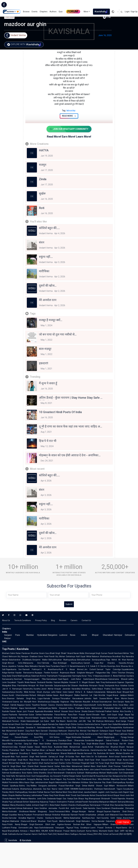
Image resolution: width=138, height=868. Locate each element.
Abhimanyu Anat (112, 721)
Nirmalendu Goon (23, 776)
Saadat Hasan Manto (37, 747)
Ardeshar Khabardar (61, 815)
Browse (26, 12)
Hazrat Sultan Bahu (57, 766)
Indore (84, 635)
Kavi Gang (23, 744)
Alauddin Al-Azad (91, 702)
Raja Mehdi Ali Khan (116, 660)
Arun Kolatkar (121, 686)
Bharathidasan (101, 679)
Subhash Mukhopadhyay (88, 773)
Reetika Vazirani (53, 682)
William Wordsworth (118, 786)
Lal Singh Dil (61, 757)
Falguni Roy (61, 779)
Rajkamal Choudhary (19, 753)
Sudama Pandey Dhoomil (20, 718)
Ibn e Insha (80, 734)
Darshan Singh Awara (118, 760)
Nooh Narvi (35, 731)
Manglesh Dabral (103, 740)
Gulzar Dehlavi (35, 715)
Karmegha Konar (80, 676)
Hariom (35, 834)
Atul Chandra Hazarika (113, 663)
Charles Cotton (65, 763)
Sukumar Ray (100, 782)
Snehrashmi (62, 802)
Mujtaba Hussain (69, 682)
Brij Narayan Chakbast (28, 656)
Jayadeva (12, 666)
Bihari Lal (44, 750)
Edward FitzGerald (96, 711)
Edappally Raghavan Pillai (63, 702)
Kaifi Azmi (43, 834)
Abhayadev (107, 705)
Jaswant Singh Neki (30, 757)
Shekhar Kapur (17, 708)
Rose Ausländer (55, 747)
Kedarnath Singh (73, 821)
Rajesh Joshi (69, 679)
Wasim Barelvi (66, 721)
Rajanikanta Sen (14, 669)
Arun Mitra (97, 779)
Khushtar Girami (38, 653)
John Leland (95, 770)
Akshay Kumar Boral (45, 779)
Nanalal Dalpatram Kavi (109, 821)
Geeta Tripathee (33, 705)
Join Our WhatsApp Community (69, 129)
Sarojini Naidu (124, 702)
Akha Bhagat (72, 811)
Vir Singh (11, 766)
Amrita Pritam (26, 770)
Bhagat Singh (28, 824)
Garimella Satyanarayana (56, 686)
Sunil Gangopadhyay (40, 776)
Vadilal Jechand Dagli (34, 805)
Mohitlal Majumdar (111, 779)
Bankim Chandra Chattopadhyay (75, 805)
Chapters (44, 12)
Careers (74, 620)
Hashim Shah (38, 763)
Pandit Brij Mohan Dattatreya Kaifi (64, 656)
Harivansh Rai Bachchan (95, 753)
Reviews (63, 620)
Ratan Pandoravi (23, 653)
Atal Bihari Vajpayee (91, 824)
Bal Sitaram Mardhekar (78, 686)
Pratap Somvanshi (19, 828)
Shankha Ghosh (46, 773)
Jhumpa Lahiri (49, 692)
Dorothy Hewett (68, 734)
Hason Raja (29, 782)
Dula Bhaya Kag (81, 799)
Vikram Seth (120, 708)
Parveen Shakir (19, 721)
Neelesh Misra (64, 834)
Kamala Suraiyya (51, 698)
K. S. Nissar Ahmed (73, 669)
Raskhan (36, 750)
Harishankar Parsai (51, 715)
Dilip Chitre (112, 673)
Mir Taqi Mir (89, 721)
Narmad (12, 808)
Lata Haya (34, 828)
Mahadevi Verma (89, 821)
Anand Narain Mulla (76, 653)
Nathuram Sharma (67, 731)
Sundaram (106, 808)
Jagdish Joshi (104, 792)
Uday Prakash (20, 747)
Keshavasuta (111, 682)
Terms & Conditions (23, 620)
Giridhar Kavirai (52, 744)
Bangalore (53, 635)
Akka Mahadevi (31, 666)
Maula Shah (84, 760)
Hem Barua (14, 770)
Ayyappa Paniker (42, 673)
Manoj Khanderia (17, 805)
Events (35, 12)
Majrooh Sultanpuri (100, 731)
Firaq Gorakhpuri (82, 828)
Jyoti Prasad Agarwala (33, 711)
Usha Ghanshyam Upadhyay (115, 718)
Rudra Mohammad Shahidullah (99, 708)
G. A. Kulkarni (87, 692)
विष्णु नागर (46, 737)
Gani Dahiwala (83, 795)
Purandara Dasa (58, 666)
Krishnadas (76, 737)
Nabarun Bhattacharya (102, 656)
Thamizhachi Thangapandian (59, 676)
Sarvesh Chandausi (49, 731)
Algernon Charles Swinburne (41, 818)
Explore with (25, 45)
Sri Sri (94, 757)
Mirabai (95, 744)
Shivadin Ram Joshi (102, 715)
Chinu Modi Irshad (75, 792)
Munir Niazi (28, 760)
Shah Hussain (40, 766)
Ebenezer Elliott (43, 824)
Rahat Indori (62, 692)
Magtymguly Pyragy (115, 737)
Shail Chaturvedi (79, 728)
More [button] (86, 12)
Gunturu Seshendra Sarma (89, 724)
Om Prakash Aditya (76, 718)
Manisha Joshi (35, 799)
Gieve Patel (43, 656)
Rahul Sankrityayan (85, 679)
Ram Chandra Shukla (61, 728)
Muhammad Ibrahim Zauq (18, 731)
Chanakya (62, 740)
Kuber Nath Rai (52, 721)
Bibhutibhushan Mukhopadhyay (62, 660)
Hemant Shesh (14, 724)
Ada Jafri (78, 721)
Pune (18, 635)
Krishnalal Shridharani (19, 811)
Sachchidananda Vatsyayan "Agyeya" (56, 828)
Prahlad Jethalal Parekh (78, 802)
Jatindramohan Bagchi (45, 782)
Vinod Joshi (125, 795)
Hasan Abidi (59, 695)
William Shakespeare (112, 824)
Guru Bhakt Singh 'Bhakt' (56, 653)
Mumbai (30, 635)
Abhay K (10, 779)
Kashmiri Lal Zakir (89, 695)
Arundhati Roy (119, 656)
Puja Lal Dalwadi (16, 802)
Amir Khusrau (122, 666)
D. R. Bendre (101, 666)
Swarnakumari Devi (108, 702)
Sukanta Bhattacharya (22, 789)
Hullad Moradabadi (120, 724)
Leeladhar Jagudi (40, 724)
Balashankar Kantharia (80, 818)
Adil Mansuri (22, 799)
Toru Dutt (62, 770)
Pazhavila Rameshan (18, 715)
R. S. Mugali (82, 682)
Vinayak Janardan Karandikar (68, 689)
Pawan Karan (16, 711)
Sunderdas (90, 740)
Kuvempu (111, 666)
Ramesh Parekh (78, 815)
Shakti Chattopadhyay (116, 782)
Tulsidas (20, 666)
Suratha (37, 689)
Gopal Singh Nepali (121, 715)
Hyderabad (42, 635)
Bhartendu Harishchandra (92, 750)
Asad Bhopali (123, 692)
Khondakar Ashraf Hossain (56, 711)
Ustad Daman (121, 757)
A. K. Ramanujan (14, 689)
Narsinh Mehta (62, 818)
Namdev (79, 702)
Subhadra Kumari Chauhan (20, 834)
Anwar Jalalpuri (120, 695)
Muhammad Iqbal (40, 770)
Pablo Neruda (72, 770)
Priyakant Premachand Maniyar (38, 815)
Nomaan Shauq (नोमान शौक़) (91, 834)
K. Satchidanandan (43, 728)
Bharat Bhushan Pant (41, 821)
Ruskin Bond (30, 737)
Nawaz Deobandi (38, 682)
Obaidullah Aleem (92, 737)
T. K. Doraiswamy (48, 740)
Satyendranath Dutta (93, 705)
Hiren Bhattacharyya (41, 702)
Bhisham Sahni (9, 653)
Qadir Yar (94, 763)
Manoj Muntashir (100, 831)
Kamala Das (53, 724)
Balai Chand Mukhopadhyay (19, 676)
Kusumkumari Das (104, 776)
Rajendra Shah (120, 811)
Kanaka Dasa (44, 666)
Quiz (61, 12)
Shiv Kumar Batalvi (69, 760)
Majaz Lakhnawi (121, 734)
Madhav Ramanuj (23, 795)
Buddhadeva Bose (18, 773)
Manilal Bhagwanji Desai (42, 811)
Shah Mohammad (118, 763)
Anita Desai (118, 705)
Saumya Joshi (117, 792)
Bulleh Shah (107, 766)
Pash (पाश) (52, 834)
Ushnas (19, 808)
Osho (88, 757)
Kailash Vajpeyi (39, 718)
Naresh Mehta (55, 750)
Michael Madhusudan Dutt (111, 773)
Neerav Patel (49, 792)
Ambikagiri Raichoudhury (70, 663)
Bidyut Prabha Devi (106, 689)
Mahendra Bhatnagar (73, 705)
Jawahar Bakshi (90, 792)
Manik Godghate (78, 673)
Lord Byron (53, 770)
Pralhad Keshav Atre (114, 711)
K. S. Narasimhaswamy (75, 666)
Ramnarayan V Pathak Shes (102, 805)
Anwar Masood (41, 760)
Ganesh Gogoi (91, 663)
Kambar (11, 673)
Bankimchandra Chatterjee (91, 789)
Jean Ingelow (57, 824)
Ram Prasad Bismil (82, 715)
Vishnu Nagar (62, 737)
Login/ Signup (123, 822)
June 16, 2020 (105, 35)
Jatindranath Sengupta (25, 779)
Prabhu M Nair (120, 750)
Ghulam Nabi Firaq (97, 682)
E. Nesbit (33, 753)
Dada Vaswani (123, 689)
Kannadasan (52, 679)
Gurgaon (8, 635)
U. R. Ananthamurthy (51, 669)
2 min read (9, 17)
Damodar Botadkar (18, 818)
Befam (26, 802)
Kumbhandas (32, 740)
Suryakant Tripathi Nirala (18, 682)
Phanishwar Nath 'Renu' (20, 750)
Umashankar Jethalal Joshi (97, 815)
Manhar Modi (61, 792)
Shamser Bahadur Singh (19, 698)
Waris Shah (96, 766)
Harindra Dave (94, 808)
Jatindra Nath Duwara (95, 698)
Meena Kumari (27, 734)
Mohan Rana (67, 715)
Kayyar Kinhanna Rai (56, 718)
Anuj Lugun (37, 698)
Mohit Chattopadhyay (19, 792)
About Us (6, 620)
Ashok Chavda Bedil (98, 795)
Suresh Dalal (81, 808)
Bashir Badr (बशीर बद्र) (118, 831)
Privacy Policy (41, 620)
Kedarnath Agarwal (71, 750)
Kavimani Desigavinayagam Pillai (30, 679)
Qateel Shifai (74, 692)
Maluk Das (13, 744)
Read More (69, 116)
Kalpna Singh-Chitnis (68, 724)
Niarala (80, 753)
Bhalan (62, 795)
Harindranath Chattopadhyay (38, 708)
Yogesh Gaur (106, 724)
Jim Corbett (90, 669)
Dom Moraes (26, 724)
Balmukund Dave (31, 808)
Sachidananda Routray (70, 744)
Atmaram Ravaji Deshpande (102, 686)
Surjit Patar (54, 760)
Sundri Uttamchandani (19, 695)
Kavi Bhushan (112, 747)
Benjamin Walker (40, 660)
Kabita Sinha (33, 773)
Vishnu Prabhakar (76, 708)
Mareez (13, 799)
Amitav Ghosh (36, 692)
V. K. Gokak (91, 666)
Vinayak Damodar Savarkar (21, 728)
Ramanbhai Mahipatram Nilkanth (103, 802)
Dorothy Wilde (22, 692)
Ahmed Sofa (15, 663)
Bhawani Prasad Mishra (65, 831)
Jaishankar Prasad (56, 786)
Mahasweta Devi (32, 663)
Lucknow (63, 635)
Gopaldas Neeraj (16, 815)
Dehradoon (130, 635)
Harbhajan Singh (15, 760)
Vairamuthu (28, 689)
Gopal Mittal (86, 656)
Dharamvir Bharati (59, 753)
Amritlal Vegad (105, 695)
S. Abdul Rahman (118, 676)
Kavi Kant (96, 818)
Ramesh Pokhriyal (31, 669)
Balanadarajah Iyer (35, 721)
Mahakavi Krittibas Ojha (83, 782)
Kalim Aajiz (108, 734)
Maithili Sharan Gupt (98, 786)
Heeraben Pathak (36, 792)
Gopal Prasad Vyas (118, 731)
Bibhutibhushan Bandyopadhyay (91, 660)
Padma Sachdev (118, 770)
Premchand (106, 770)
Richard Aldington (38, 695)
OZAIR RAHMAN (71, 789)
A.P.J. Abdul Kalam (52, 805)
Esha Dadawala (49, 799)
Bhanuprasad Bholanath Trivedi (103, 799)
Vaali (60, 679)
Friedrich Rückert (120, 740)
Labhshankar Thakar (40, 795)
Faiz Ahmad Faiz (83, 731)
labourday (69, 111)
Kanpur (7, 638)
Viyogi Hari (118, 744)
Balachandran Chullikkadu (20, 660)
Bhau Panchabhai (20, 686)
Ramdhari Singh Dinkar (76, 786)
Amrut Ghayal (113, 795)
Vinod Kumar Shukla (78, 711)
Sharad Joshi (55, 734)
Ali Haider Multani (114, 753)
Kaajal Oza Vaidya (65, 799)
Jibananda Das (39, 789)
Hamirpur (118, 635)
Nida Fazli (15, 757)
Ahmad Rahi (14, 763)
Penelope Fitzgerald (81, 763)
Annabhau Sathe (89, 689)
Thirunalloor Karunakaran (72, 698)
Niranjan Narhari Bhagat (91, 811)
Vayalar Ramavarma (25, 673)
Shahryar (100, 721)
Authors (53, 12)
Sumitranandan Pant (94, 734)
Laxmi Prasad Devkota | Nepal (106, 828)
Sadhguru (74, 834)
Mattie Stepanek (59, 708)
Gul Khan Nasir (36, 744)
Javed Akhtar (47, 689)
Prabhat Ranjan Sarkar (72, 776)
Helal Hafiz (11, 776)
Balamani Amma (39, 676)
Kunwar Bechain (72, 824)
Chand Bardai (106, 744)
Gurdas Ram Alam (77, 757)
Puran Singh (104, 763)
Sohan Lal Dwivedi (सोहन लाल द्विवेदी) (117, 834)
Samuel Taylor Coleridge (109, 669)
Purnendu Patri (74, 779)
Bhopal (95, 635)
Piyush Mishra (58, 821)
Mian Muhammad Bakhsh (78, 766)
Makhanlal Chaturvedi (20, 821)
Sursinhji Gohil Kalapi (112, 818)
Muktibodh (72, 753)
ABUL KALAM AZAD (45, 831)
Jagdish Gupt (15, 734)
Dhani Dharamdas (76, 740)
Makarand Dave (117, 815)
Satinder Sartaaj (47, 757)
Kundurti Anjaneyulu (60, 673)
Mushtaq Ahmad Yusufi (98, 728)
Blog (53, 620)
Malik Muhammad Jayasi (75, 747)
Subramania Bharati (118, 679)
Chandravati (86, 779)
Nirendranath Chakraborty (65, 773)
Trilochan (121, 673)
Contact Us (86, 620)
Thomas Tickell (120, 766)
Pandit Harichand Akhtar (119, 653)
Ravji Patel (54, 795)
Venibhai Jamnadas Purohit (52, 808)
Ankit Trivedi (71, 795)
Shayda (11, 795)
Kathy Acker (84, 770)
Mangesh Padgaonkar (96, 673)
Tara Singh (86, 744)
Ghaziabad (108, 635)
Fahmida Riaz (49, 663)
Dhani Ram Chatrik (25, 766)
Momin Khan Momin (117, 698)
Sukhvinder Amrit (106, 757)
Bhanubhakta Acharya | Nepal (21, 831)
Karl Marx (108, 750)
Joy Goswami (55, 776)
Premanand (60, 811)
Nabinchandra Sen (63, 782)
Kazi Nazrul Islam (55, 789)
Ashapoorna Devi (120, 776)
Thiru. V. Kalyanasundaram (99, 676)
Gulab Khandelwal (94, 718)
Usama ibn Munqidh (22, 702)
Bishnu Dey (25, 786)
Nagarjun (21, 705)
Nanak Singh (26, 763)
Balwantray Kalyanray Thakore (43, 802)
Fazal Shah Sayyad (99, 760)
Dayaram (108, 811)
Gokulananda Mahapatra (105, 692)
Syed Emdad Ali (89, 776)
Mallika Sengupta (39, 786)
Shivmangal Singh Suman (96, 653)
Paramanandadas (18, 740)
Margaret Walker (72, 695)
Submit (69, 604)
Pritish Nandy (14, 824)
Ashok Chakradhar (96, 747)
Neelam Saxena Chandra (52, 705)
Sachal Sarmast (51, 763)
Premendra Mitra (16, 782)
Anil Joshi (70, 808)
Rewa (73, 635)
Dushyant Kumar (84, 831)
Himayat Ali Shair (36, 686)
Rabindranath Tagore (113, 789)
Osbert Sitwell (44, 753)
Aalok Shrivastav (41, 734)
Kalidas (49, 695)
